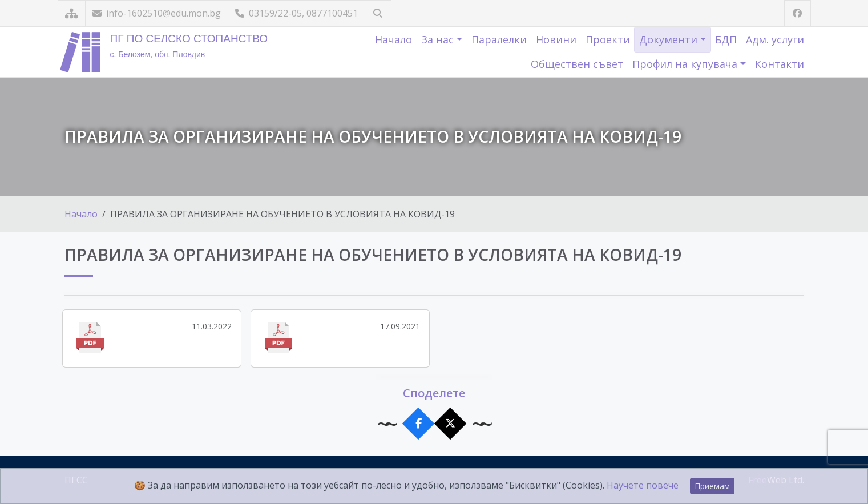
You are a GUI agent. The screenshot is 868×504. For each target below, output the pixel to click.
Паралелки (499, 39)
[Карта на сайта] (72, 13)
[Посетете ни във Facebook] (798, 13)
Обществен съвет (577, 64)
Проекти (608, 39)
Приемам (712, 486)
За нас (439, 39)
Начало (393, 39)
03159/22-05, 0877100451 (296, 13)
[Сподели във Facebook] (418, 424)
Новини (556, 39)
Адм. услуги (775, 39)
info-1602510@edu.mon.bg (157, 13)
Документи (670, 39)
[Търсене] (378, 13)
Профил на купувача (686, 64)
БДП (726, 39)
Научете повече (643, 485)
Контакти (780, 64)
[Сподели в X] (450, 424)
